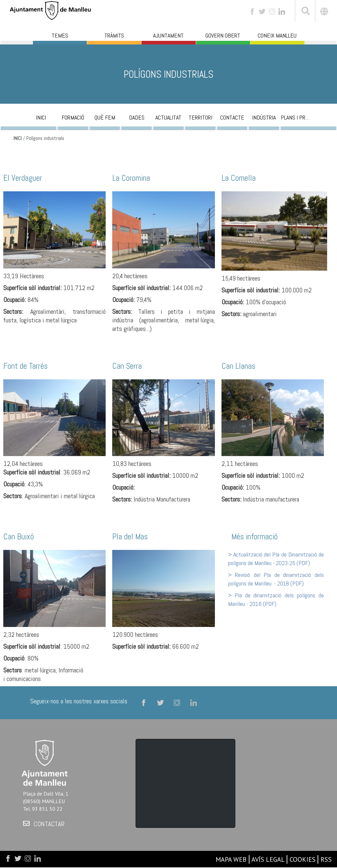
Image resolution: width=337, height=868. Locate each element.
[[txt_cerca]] (305, 12)
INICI (18, 138)
